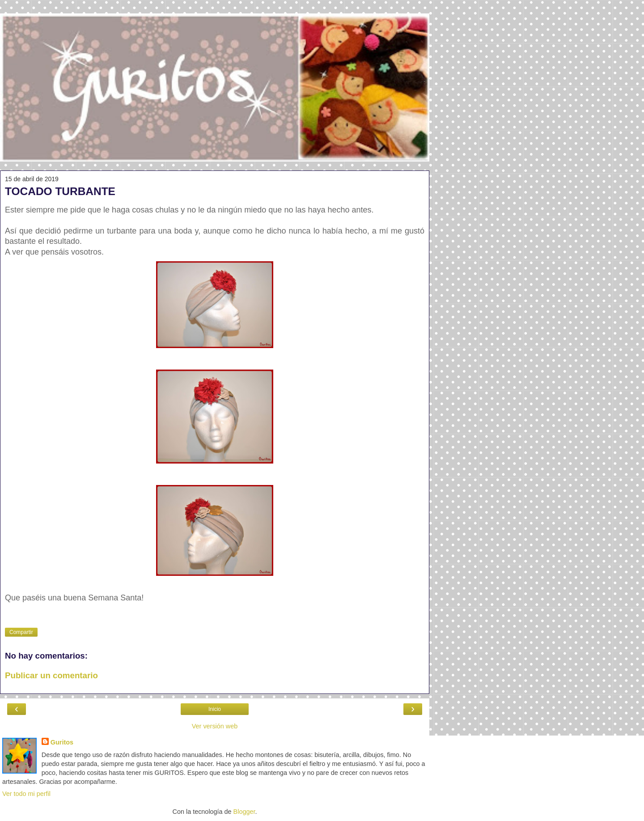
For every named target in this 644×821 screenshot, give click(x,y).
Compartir (21, 632)
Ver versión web (215, 726)
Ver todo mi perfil (26, 794)
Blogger (244, 812)
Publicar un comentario (51, 675)
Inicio (215, 709)
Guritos (62, 742)
